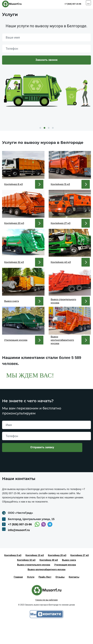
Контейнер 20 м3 (57, 576)
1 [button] (40, 128)
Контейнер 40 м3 (49, 581)
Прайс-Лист (45, 598)
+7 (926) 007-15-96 (73, 4)
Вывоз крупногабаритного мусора (47, 590)
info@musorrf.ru (19, 551)
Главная (18, 598)
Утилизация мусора (65, 586)
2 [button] (44, 128)
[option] (47, 95)
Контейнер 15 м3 (35, 576)
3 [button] (49, 128)
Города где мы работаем (47, 621)
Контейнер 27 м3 (80, 576)
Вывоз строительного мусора (34, 586)
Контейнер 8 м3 (13, 576)
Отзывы (60, 598)
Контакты (74, 598)
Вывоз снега (69, 581)
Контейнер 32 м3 (26, 581)
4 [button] (53, 128)
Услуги (31, 598)
